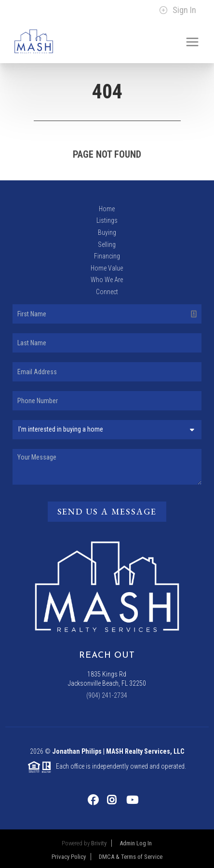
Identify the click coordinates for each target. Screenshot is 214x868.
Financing (107, 256)
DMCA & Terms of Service (131, 857)
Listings (107, 220)
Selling (107, 244)
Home (107, 209)
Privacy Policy (69, 857)
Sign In (178, 10)
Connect (107, 292)
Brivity (99, 843)
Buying (107, 232)
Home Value (107, 268)
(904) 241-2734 (107, 695)
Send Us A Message (107, 511)
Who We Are (107, 280)
